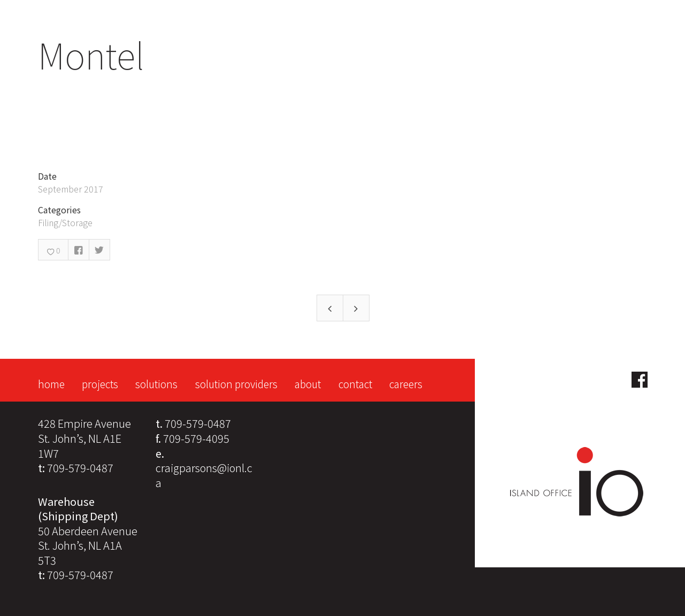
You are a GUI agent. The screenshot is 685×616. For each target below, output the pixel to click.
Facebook (79, 250)
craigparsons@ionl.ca (204, 475)
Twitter (99, 250)
